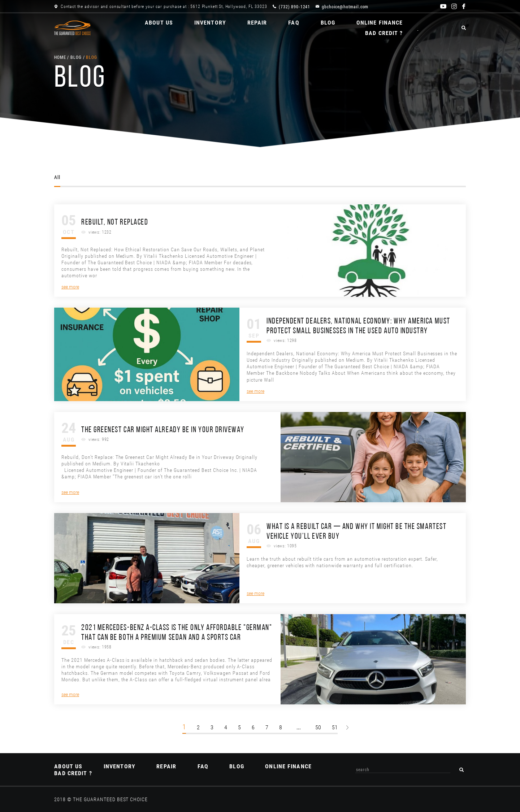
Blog (311, 28)
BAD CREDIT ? (427, 28)
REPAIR (239, 28)
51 (335, 727)
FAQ (276, 28)
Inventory (192, 28)
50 (318, 727)
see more (70, 287)
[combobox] (403, 769)
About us (140, 28)
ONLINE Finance (363, 28)
